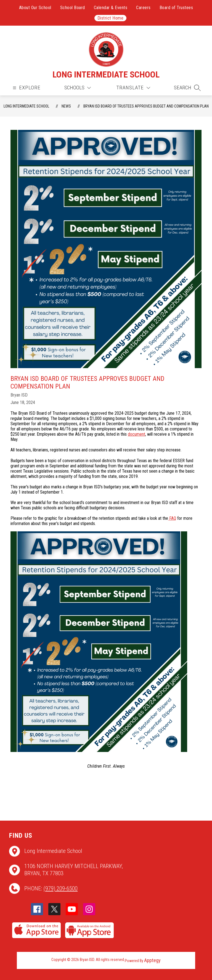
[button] (187, 88)
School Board (73, 8)
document (137, 434)
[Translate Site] (133, 88)
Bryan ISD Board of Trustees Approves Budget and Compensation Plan (146, 106)
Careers (143, 8)
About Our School (35, 8)
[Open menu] (26, 88)
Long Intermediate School (26, 106)
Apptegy (152, 960)
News (66, 106)
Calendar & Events (111, 8)
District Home (111, 18)
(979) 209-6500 (60, 888)
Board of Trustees (176, 8)
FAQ (172, 518)
